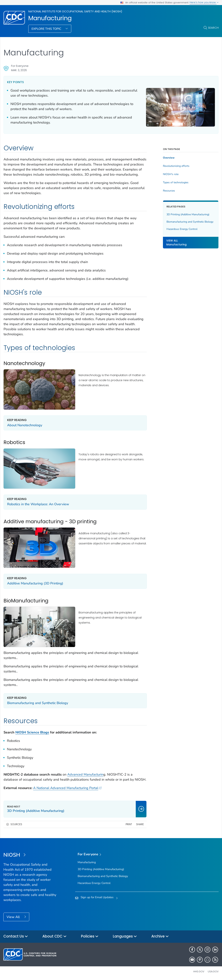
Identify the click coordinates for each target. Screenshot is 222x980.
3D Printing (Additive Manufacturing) (188, 214)
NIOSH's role (171, 174)
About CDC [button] (54, 936)
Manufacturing (50, 18)
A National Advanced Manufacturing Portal (67, 788)
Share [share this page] (140, 824)
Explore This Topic (47, 29)
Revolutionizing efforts (176, 166)
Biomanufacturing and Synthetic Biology (38, 703)
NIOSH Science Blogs (32, 732)
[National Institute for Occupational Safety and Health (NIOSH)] (30, 855)
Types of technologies (176, 183)
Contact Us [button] (16, 936)
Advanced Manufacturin (85, 774)
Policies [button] (90, 936)
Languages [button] (125, 936)
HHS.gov (199, 971)
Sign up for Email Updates (97, 897)
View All (14, 917)
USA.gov (213, 971)
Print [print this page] (129, 824)
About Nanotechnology (25, 425)
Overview (169, 158)
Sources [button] (16, 824)
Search (213, 28)
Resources (169, 191)
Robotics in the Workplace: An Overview (38, 504)
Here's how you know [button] (204, 2)
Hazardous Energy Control (182, 229)
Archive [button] (160, 936)
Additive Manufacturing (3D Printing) (35, 583)
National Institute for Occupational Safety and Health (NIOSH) (75, 11)
